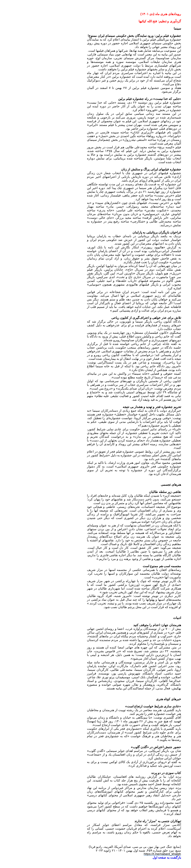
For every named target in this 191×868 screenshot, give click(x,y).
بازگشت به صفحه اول (128, 858)
